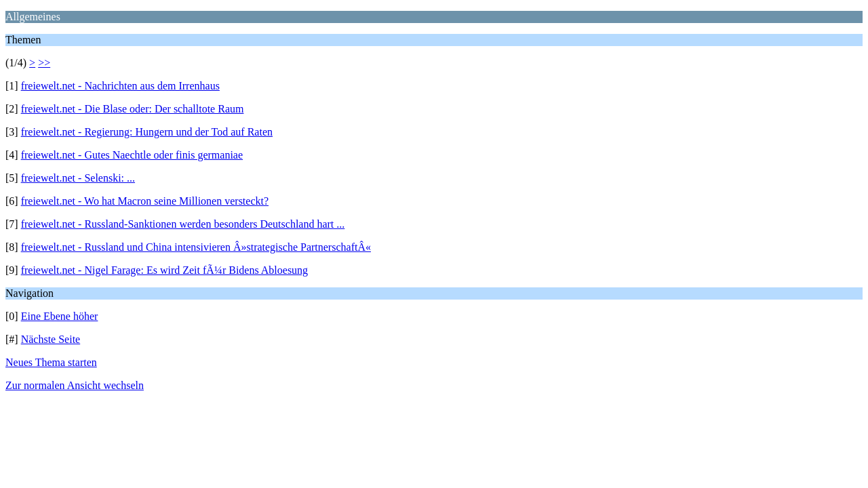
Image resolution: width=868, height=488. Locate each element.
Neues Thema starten (51, 362)
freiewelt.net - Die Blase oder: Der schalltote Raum (133, 109)
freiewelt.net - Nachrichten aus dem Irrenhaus (120, 86)
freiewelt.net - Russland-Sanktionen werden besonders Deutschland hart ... (183, 224)
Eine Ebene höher (60, 316)
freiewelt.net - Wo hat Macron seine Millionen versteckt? (145, 201)
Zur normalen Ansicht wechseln (75, 385)
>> (44, 63)
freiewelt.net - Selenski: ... (78, 178)
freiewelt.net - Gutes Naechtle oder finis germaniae (132, 155)
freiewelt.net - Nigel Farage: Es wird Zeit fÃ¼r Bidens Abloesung (164, 270)
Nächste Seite (51, 339)
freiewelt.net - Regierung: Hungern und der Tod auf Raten (147, 132)
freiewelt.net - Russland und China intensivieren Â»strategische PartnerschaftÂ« (196, 247)
